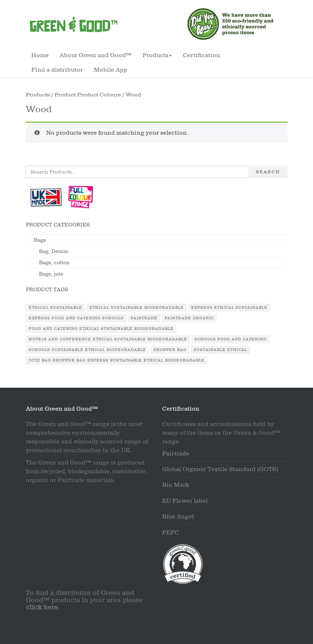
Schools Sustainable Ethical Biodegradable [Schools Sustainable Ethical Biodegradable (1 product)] (87, 350)
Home (40, 55)
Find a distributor (57, 70)
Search (268, 172)
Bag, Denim (53, 251)
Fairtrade (176, 454)
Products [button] (157, 55)
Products (38, 95)
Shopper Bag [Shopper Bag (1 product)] (170, 350)
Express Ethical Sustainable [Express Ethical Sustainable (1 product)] (229, 308)
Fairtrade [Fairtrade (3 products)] (144, 318)
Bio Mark (176, 485)
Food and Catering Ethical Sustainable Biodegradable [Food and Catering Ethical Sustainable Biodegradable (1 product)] (101, 329)
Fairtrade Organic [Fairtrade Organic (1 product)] (189, 318)
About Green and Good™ (96, 55)
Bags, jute (51, 274)
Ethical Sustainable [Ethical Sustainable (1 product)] (55, 308)
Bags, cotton (54, 263)
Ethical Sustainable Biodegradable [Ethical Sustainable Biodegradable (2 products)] (137, 308)
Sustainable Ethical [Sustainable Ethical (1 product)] (220, 350)
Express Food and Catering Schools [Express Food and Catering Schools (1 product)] (76, 318)
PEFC (170, 533)
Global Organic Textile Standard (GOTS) (220, 469)
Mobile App (111, 70)
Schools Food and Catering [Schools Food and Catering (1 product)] (230, 339)
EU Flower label (185, 501)
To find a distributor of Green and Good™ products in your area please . (84, 600)
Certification (202, 55)
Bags (40, 240)
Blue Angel (178, 517)
